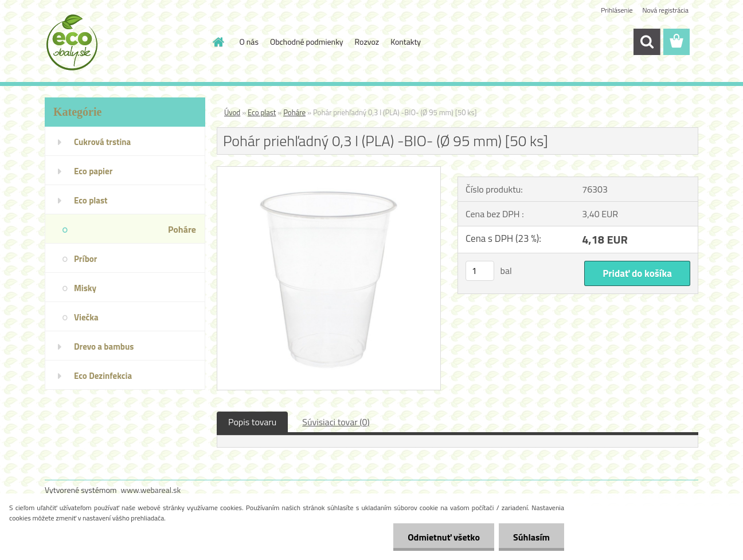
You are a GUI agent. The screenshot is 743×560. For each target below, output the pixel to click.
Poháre (294, 112)
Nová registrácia (665, 10)
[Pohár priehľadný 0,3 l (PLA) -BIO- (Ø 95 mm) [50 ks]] (329, 171)
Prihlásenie (617, 10)
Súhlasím (531, 537)
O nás (249, 42)
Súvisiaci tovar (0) (336, 422)
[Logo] (124, 42)
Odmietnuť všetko (444, 537)
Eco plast (262, 112)
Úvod (232, 112)
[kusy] (480, 271)
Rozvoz (367, 42)
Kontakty (406, 42)
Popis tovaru (252, 422)
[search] (647, 42)
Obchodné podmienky (307, 42)
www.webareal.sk (151, 490)
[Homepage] (218, 42)
